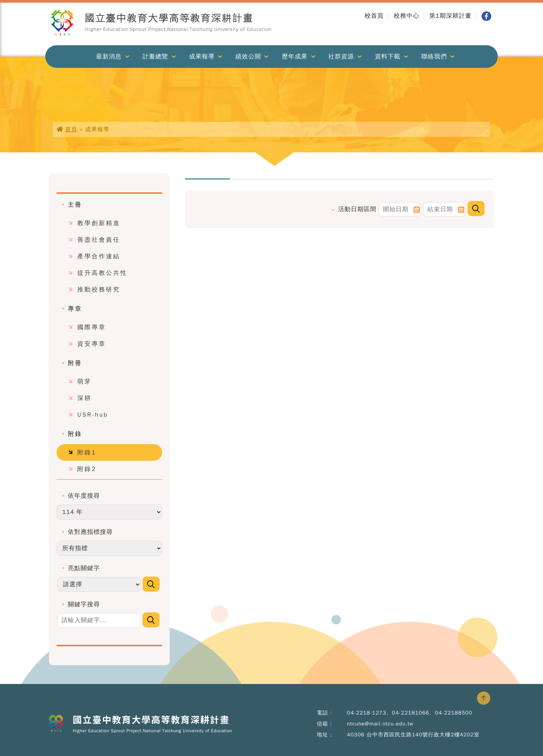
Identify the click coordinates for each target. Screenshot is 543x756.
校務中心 (406, 16)
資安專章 (92, 344)
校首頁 (374, 16)
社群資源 (341, 57)
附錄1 (87, 452)
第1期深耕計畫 (450, 16)
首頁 (71, 129)
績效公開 (248, 57)
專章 (75, 309)
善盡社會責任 (99, 240)
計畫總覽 (155, 57)
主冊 (75, 205)
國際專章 (92, 327)
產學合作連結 (99, 256)
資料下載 (388, 57)
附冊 (75, 363)
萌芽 (84, 382)
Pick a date (417, 210)
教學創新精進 (99, 223)
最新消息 (109, 57)
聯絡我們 (434, 57)
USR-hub (93, 415)
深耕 (84, 398)
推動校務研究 (99, 290)
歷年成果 (295, 57)
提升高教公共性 (102, 273)
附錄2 (87, 469)
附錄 (75, 434)
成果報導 (202, 57)
